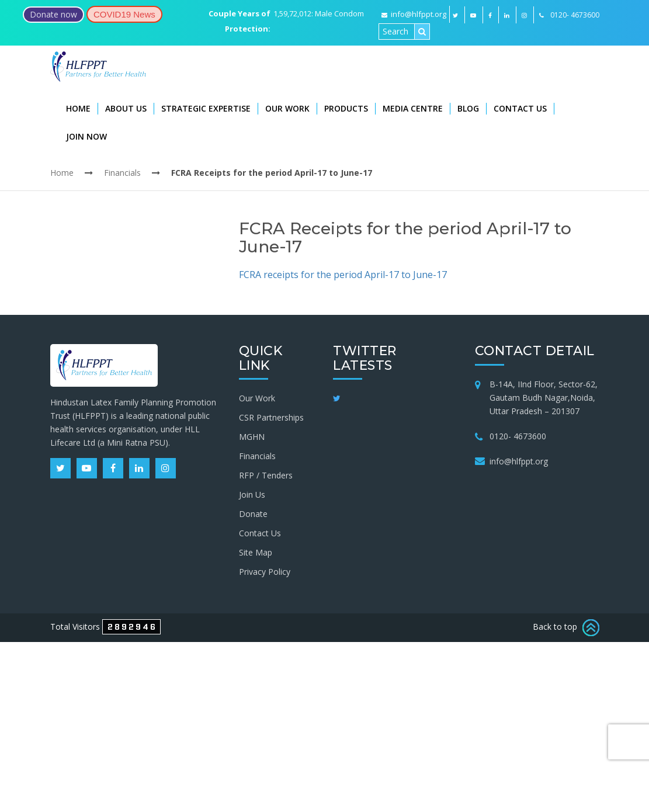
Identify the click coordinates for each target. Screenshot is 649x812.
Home (78, 108)
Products (346, 108)
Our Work (287, 108)
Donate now (53, 14)
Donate (253, 514)
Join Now (86, 136)
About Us (126, 108)
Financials (122, 173)
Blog (468, 108)
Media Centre (413, 108)
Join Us (252, 495)
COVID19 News (124, 14)
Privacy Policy (265, 572)
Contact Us (520, 108)
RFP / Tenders (266, 475)
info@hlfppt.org (414, 14)
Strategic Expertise (206, 108)
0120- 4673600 (518, 436)
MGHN (252, 437)
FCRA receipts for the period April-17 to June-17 (343, 275)
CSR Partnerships (271, 417)
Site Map (256, 552)
